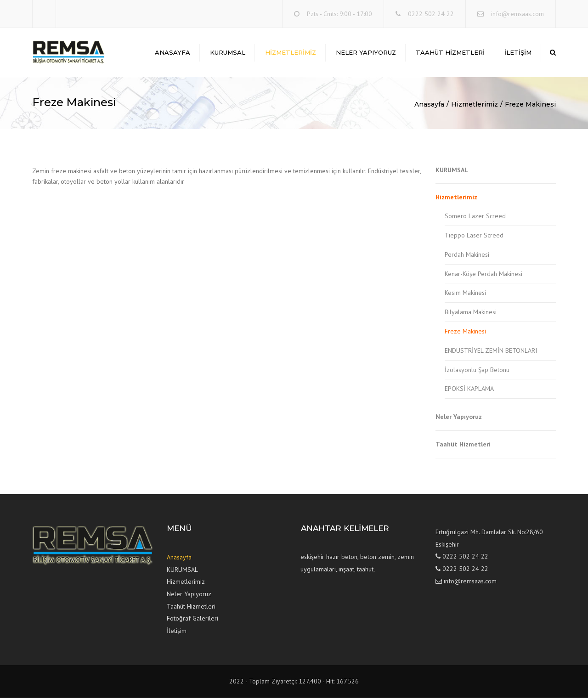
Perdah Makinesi (467, 256)
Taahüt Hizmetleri (450, 53)
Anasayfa (172, 53)
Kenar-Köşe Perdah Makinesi (483, 276)
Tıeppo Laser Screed (474, 237)
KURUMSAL (228, 53)
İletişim (177, 632)
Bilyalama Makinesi (471, 314)
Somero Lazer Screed (475, 218)
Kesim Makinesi (465, 295)
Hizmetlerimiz (291, 53)
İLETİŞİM (518, 53)
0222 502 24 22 (431, 14)
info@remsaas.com (517, 14)
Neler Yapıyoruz (366, 53)
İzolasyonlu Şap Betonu (477, 372)
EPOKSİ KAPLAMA (469, 391)
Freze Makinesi (530, 107)
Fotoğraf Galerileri (192, 621)
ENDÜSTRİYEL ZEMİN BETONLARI (491, 352)
